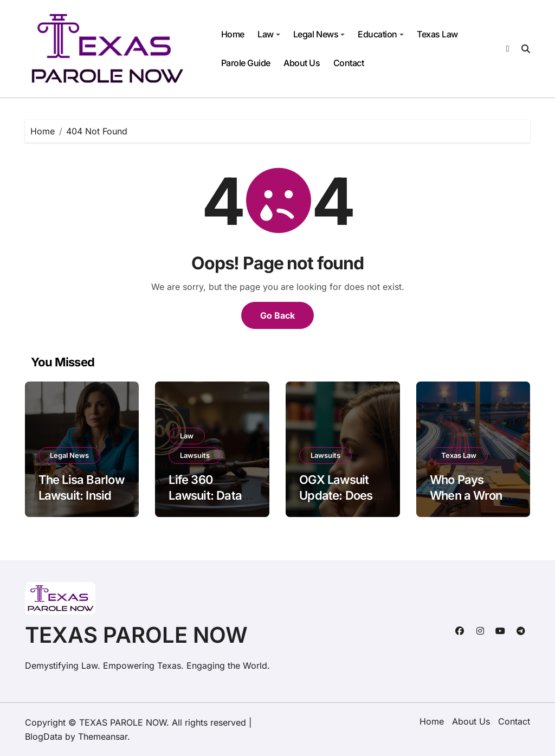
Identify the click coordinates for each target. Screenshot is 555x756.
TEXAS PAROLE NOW (136, 635)
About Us (302, 63)
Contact (349, 63)
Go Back (277, 315)
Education (381, 34)
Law (269, 34)
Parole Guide (246, 63)
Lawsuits (195, 455)
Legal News (319, 34)
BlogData (44, 736)
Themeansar (103, 736)
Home (233, 34)
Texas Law (437, 34)
